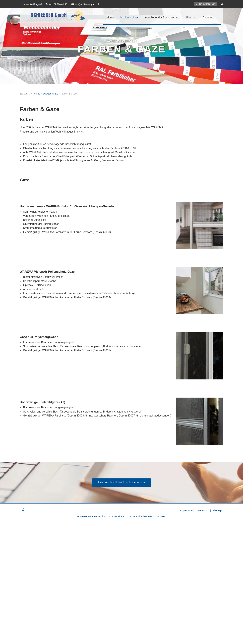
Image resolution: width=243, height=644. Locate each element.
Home (110, 18)
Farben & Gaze (121, 49)
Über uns (191, 18)
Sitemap (217, 510)
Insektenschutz (129, 18)
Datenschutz (202, 510)
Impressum (186, 510)
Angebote (208, 18)
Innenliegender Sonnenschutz (162, 18)
